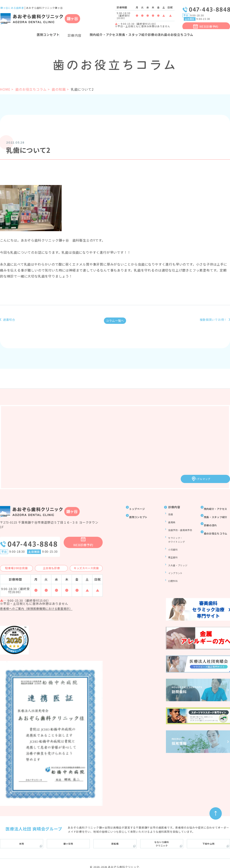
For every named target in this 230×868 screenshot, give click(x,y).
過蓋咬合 (11, 320)
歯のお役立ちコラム (31, 89)
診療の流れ (174, 35)
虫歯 (169, 513)
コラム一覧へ (115, 322)
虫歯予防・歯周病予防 (181, 525)
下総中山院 (208, 835)
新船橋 (115, 835)
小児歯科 (172, 541)
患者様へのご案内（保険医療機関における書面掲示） (41, 602)
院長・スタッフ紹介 (133, 35)
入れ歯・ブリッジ (178, 553)
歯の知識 (59, 89)
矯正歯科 (172, 547)
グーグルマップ (209, 478)
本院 (22, 835)
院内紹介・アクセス (86, 35)
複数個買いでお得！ (209, 322)
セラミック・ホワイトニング (176, 533)
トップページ (139, 507)
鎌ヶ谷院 (68, 835)
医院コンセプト (141, 515)
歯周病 (171, 519)
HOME (5, 89)
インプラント (175, 559)
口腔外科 (172, 565)
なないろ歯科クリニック (162, 835)
